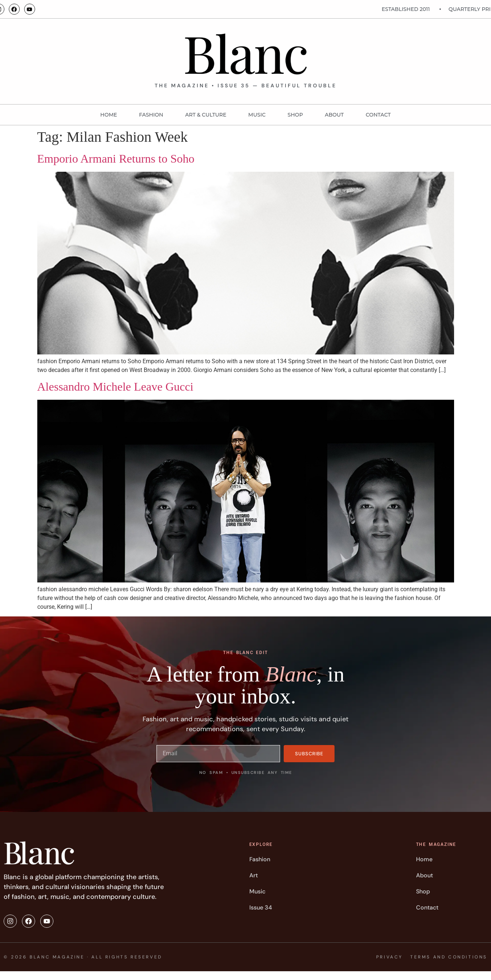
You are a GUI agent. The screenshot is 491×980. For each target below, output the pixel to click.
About (335, 115)
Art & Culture (206, 115)
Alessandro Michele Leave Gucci (115, 387)
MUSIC (257, 115)
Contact (378, 115)
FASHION (151, 115)
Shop (295, 115)
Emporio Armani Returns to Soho (116, 159)
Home (109, 115)
